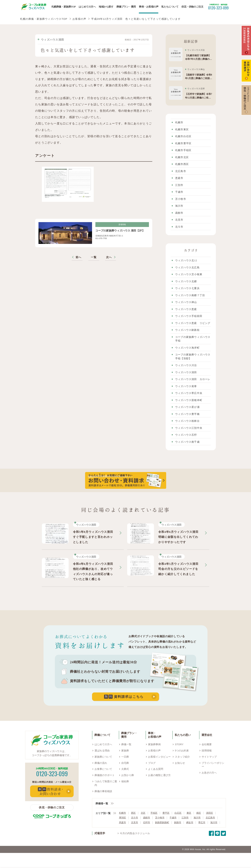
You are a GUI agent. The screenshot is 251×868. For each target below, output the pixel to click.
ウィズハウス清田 (53, 40)
